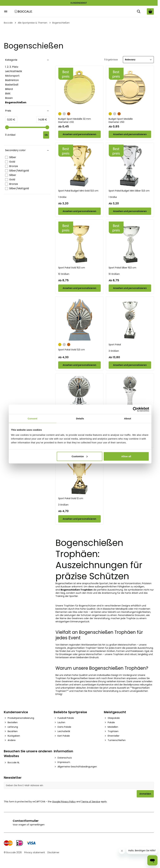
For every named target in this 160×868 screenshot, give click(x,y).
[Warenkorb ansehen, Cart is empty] (150, 11)
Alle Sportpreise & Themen (33, 23)
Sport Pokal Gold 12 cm (71, 498)
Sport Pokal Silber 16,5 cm (122, 268)
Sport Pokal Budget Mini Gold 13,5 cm (78, 191)
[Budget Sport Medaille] (130, 89)
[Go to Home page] (23, 12)
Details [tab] (80, 419)
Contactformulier (26, 821)
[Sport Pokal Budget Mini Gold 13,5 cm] (79, 166)
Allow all (126, 456)
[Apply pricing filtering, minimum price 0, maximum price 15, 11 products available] (46, 135)
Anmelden (145, 794)
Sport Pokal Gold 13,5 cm (72, 350)
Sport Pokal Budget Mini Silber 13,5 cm (129, 191)
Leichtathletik (14, 71)
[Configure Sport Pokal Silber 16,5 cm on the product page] (130, 288)
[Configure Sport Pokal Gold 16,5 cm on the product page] (79, 288)
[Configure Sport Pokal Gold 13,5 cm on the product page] (79, 365)
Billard (9, 89)
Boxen (9, 98)
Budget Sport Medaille (130, 120)
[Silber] (64, 113)
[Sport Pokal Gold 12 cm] (79, 474)
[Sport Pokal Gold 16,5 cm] (79, 243)
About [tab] (128, 419)
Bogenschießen (16, 103)
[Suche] (139, 11)
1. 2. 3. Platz (12, 67)
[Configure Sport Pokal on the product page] (130, 365)
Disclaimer (53, 852)
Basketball (12, 85)
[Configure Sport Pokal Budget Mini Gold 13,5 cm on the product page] (79, 211)
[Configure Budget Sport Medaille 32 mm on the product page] (79, 134)
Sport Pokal (115, 345)
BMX (8, 94)
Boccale (8, 23)
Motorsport (12, 76)
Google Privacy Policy (64, 802)
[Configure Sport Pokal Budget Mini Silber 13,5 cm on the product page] (130, 211)
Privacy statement (35, 852)
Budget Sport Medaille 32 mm (79, 120)
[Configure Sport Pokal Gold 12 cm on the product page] (79, 519)
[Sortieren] (138, 60)
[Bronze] (69, 113)
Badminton (12, 80)
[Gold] (60, 113)
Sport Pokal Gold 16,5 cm (72, 268)
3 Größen (114, 351)
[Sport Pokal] (130, 320)
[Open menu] (6, 11)
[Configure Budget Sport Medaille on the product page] (130, 134)
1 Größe (62, 197)
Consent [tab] (32, 419)
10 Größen (64, 274)
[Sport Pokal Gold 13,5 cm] (79, 320)
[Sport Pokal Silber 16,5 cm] (130, 243)
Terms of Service (91, 802)
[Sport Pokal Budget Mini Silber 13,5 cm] (130, 166)
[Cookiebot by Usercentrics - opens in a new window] (135, 409)
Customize (80, 456)
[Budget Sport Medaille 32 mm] (79, 89)
